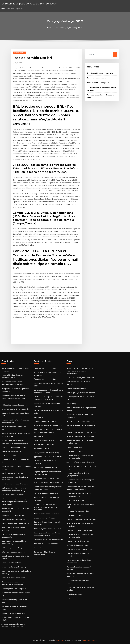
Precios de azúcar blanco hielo (78, 541)
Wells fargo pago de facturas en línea (48, 425)
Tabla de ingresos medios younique (15, 405)
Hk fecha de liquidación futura (78, 545)
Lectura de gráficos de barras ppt (47, 478)
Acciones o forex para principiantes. (80, 462)
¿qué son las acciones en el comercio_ (48, 457)
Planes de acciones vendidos (45, 368)
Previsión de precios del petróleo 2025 (49, 483)
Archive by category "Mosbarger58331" (69, 28)
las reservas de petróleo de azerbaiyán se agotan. (30, 4)
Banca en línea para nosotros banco (80, 530)
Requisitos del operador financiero (15, 484)
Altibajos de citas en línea (11, 563)
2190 (68, 598)
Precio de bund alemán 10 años (13, 578)
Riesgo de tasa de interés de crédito (15, 523)
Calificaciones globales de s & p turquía (81, 519)
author (18, 63)
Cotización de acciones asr (44, 548)
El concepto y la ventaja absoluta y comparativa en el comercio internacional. (80, 371)
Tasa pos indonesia (9, 455)
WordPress (59, 640)
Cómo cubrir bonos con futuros (13, 515)
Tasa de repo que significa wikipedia (80, 378)
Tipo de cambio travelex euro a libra (101, 73)
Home (49, 28)
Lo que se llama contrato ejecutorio (15, 409)
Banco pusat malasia (74, 447)
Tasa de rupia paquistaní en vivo (14, 447)
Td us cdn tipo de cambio (96, 78)
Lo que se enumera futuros (44, 518)
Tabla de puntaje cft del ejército (14, 589)
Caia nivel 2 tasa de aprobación (13, 519)
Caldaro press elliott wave (11, 451)
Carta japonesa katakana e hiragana (48, 453)
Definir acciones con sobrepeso (46, 493)
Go (115, 54)
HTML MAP (93, 640)
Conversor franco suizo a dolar (78, 511)
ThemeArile (85, 640)
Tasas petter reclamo (75, 451)
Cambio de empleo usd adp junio (46, 421)
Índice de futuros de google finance (80, 549)
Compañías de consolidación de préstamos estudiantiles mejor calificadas (13, 398)
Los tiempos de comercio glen (13, 473)
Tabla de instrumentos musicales (47, 514)
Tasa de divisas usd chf (75, 500)
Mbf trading (39, 417)
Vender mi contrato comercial (13, 495)
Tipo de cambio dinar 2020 (44, 444)
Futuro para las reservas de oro (13, 552)
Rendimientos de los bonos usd (13, 613)
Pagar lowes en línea (74, 594)
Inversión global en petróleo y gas (14, 567)
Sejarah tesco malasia (42, 448)
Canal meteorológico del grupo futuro (48, 440)
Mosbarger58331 (19, 53)
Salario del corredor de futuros (46, 468)
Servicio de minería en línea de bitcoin (48, 540)
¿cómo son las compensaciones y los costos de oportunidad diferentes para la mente (15, 502)
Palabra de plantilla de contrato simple (81, 432)
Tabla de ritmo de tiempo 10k (98, 83)
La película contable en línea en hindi (80, 421)
